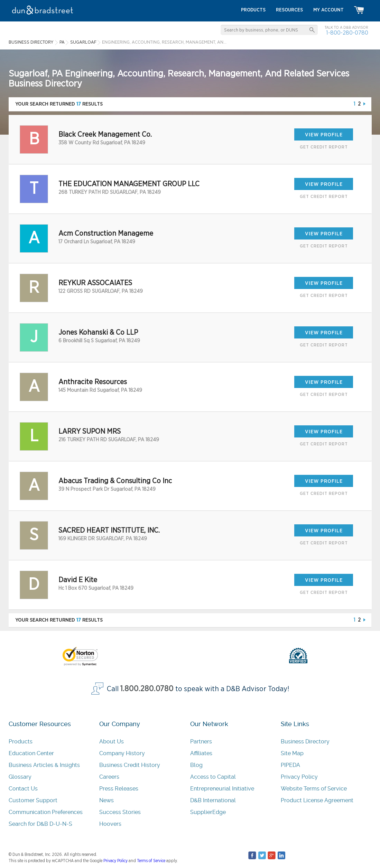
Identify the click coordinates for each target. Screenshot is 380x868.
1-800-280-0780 (347, 33)
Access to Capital (213, 777)
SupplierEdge (208, 812)
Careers (109, 777)
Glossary (20, 777)
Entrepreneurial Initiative (222, 789)
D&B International (213, 800)
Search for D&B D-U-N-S (40, 824)
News (106, 800)
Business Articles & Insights (44, 765)
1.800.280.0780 (147, 689)
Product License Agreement (317, 800)
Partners (201, 742)
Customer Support (33, 800)
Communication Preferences (46, 812)
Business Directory (305, 742)
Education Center (31, 753)
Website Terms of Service (314, 789)
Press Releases (119, 789)
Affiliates (201, 753)
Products (21, 742)
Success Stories (120, 812)
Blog (196, 765)
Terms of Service (151, 861)
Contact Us (23, 789)
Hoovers (110, 824)
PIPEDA (290, 765)
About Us (112, 742)
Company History (122, 753)
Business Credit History (130, 765)
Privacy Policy (299, 777)
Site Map (292, 753)
